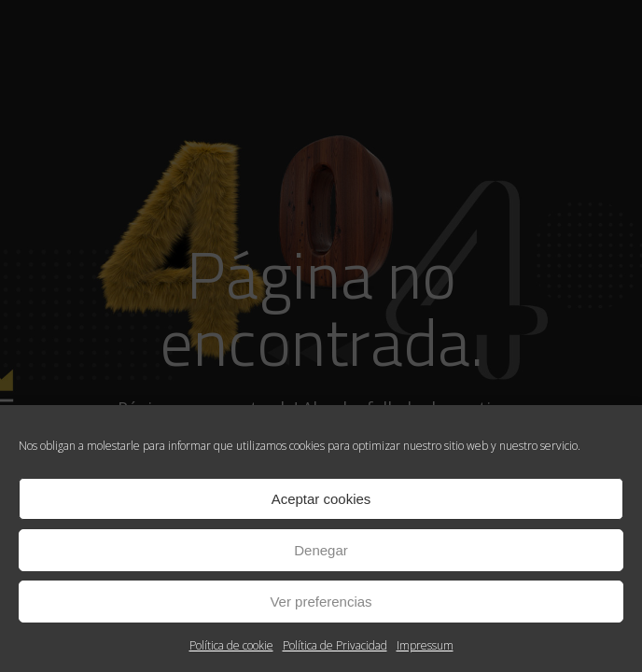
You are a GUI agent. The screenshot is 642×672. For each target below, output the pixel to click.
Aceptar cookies (321, 499)
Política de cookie (231, 645)
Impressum (425, 645)
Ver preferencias (321, 602)
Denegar (321, 550)
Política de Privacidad (335, 645)
